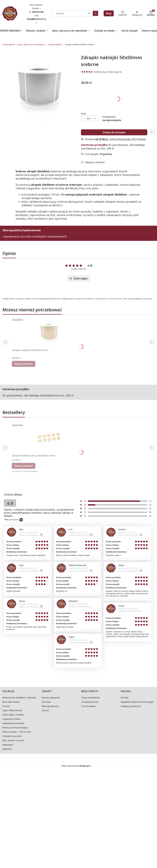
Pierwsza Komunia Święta (15, 728)
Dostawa (46, 702)
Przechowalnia (88, 706)
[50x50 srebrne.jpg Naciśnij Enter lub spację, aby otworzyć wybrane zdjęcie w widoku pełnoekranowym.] (39, 88)
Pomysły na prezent (12, 736)
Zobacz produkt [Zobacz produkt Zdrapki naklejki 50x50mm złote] (24, 364)
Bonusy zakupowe (51, 698)
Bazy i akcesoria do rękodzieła (31, 45)
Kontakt (125, 698)
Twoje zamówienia (91, 698)
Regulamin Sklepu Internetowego (137, 702)
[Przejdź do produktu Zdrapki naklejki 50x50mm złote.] (49, 332)
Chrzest (6, 706)
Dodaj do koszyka (114, 132)
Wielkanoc (7, 749)
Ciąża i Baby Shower (12, 710)
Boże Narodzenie (11, 702)
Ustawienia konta (90, 702)
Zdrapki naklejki (55, 45)
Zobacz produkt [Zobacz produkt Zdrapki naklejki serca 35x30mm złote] (24, 466)
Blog (109, 13)
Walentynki (8, 745)
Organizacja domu (11, 719)
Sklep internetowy (75, 766)
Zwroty (45, 710)
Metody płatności (50, 706)
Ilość (84, 114)
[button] (95, 13)
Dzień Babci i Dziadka (13, 715)
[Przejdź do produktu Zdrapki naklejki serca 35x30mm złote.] (49, 438)
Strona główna (9, 45)
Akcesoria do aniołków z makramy (19, 698)
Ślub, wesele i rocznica (13, 740)
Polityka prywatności (131, 706)
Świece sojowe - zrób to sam (17, 732)
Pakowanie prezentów (13, 723)
